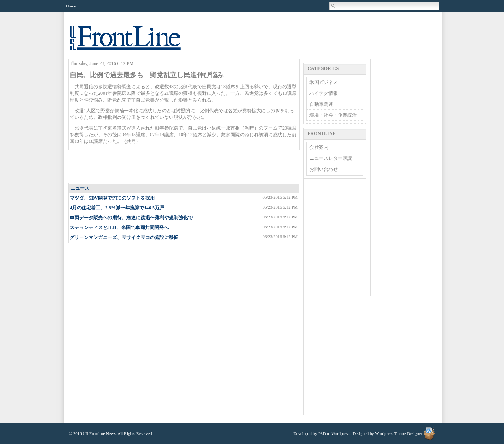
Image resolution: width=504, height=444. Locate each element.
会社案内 (319, 147)
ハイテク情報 (324, 93)
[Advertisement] (184, 167)
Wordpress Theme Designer (398, 433)
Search (334, 6)
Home (71, 6)
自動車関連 (321, 104)
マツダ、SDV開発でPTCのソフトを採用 (112, 198)
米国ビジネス (324, 82)
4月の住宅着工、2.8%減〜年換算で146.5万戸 (117, 208)
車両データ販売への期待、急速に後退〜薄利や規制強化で (131, 218)
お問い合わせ (324, 169)
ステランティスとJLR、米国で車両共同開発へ (119, 228)
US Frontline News (133, 43)
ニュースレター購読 (331, 158)
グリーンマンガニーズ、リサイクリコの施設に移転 (124, 237)
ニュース (80, 188)
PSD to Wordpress (334, 433)
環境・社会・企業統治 (333, 115)
